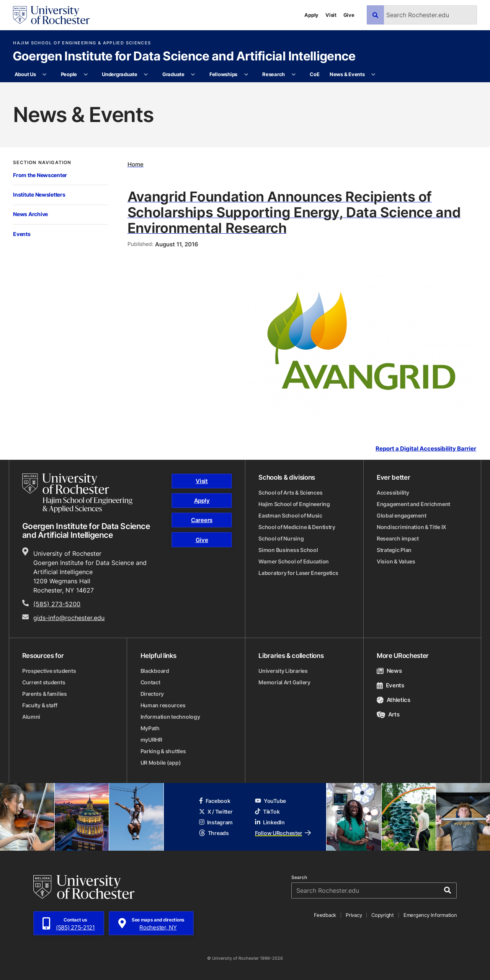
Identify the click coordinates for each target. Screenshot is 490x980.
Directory (152, 694)
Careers (202, 520)
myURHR (151, 740)
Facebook (215, 801)
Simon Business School (288, 550)
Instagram (216, 822)
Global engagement (401, 515)
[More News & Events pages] (373, 75)
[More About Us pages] (45, 75)
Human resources (163, 705)
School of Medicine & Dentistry (297, 527)
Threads (214, 833)
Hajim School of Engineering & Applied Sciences (82, 43)
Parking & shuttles (163, 751)
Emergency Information (430, 915)
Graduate (173, 74)
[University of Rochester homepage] (51, 15)
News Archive (30, 214)
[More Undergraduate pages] (146, 75)
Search (299, 877)
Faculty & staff (40, 705)
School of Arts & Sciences (290, 492)
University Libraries (283, 671)
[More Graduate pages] (193, 75)
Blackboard (155, 671)
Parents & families (45, 694)
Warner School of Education (294, 561)
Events (22, 234)
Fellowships (223, 74)
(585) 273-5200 (57, 604)
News (389, 671)
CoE (314, 74)
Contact (150, 682)
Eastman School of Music (290, 515)
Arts (388, 714)
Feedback (325, 915)
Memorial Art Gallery (284, 682)
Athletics (394, 700)
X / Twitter (216, 812)
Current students (44, 682)
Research (274, 74)
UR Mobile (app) (161, 763)
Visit (331, 15)
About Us (25, 74)
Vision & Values (396, 561)
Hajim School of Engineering (294, 504)
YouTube (270, 801)
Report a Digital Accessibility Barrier (426, 448)
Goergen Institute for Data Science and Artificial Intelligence (184, 57)
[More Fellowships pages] (246, 75)
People (69, 74)
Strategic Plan (394, 550)
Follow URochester (283, 833)
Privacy (354, 915)
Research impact (398, 538)
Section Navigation (42, 163)
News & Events (347, 74)
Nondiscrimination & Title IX (412, 527)
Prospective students (49, 671)
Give (349, 15)
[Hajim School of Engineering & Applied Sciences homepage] (77, 493)
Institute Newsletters (39, 195)
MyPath (150, 728)
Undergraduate (120, 74)
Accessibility (393, 492)
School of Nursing (281, 538)
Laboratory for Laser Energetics (298, 573)
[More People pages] (86, 75)
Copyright (383, 915)
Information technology (170, 717)
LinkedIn (270, 822)
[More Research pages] (293, 75)
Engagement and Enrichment (413, 504)
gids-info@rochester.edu (69, 618)
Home (136, 164)
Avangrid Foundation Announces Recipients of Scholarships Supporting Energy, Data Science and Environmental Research (294, 212)
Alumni (31, 717)
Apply (311, 15)
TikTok (267, 812)
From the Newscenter (40, 175)
